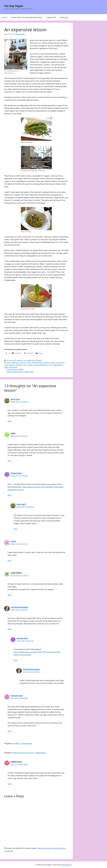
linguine (46, 363)
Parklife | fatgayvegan (22, 743)
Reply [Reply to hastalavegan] (10, 731)
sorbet (30, 365)
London (52, 363)
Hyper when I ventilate (15, 369)
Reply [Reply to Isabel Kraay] (10, 784)
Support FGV (51, 17)
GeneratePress (66, 865)
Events (5, 17)
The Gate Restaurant (41, 365)
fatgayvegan (16, 473)
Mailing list (64, 17)
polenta (12, 365)
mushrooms (60, 363)
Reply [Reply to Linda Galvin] (10, 595)
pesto (6, 365)
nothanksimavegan (19, 607)
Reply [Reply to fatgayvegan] (10, 495)
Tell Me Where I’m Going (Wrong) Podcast (27, 17)
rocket (25, 365)
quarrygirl (15, 399)
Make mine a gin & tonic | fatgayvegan (30, 753)
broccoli (23, 363)
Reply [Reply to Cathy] (10, 561)
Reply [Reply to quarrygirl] (10, 421)
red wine (19, 365)
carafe (29, 363)
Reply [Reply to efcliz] (10, 461)
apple (9, 363)
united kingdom (58, 365)
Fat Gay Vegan (14, 6)
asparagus (15, 363)
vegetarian (13, 367)
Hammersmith (37, 363)
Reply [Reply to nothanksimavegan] (10, 629)
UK (50, 365)
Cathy (13, 541)
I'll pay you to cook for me (16, 360)
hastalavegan (17, 696)
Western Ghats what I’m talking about (20, 372)
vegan (6, 367)
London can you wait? (34, 360)
